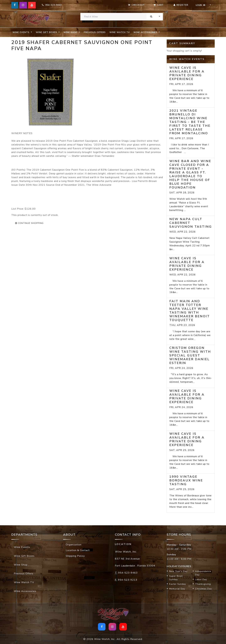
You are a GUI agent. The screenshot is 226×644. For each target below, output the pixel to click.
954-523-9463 (52, 5)
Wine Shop (21, 565)
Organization (74, 545)
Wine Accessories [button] (146, 32)
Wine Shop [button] (71, 32)
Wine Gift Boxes (24, 556)
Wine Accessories (25, 591)
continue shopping (29, 223)
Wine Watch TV (120, 32)
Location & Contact (78, 550)
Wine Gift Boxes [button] (47, 32)
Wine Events (22, 547)
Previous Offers (95, 32)
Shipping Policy (75, 556)
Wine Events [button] (21, 32)
